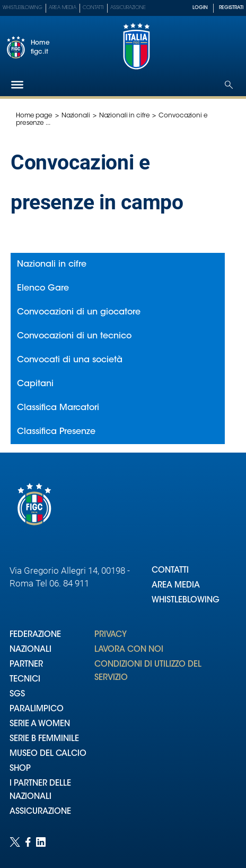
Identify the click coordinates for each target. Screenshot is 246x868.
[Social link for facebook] (28, 842)
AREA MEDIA (176, 586)
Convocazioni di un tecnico (74, 336)
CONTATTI (170, 571)
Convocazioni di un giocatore (79, 312)
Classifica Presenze (56, 432)
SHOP (20, 769)
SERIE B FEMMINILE (44, 739)
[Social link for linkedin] (41, 842)
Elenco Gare (43, 288)
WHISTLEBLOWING (186, 601)
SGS (17, 695)
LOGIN (200, 8)
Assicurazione (128, 8)
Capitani (35, 384)
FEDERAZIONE (35, 635)
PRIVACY (111, 635)
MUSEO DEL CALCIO (48, 754)
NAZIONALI (30, 650)
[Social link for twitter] (15, 842)
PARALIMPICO (37, 709)
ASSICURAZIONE (40, 812)
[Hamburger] (17, 85)
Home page (34, 116)
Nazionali (76, 116)
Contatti (93, 8)
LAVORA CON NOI (129, 650)
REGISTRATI (231, 8)
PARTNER (26, 665)
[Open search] (229, 85)
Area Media (63, 8)
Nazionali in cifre (125, 116)
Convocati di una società (70, 360)
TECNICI (25, 680)
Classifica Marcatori (58, 408)
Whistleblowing (23, 8)
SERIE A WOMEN (40, 724)
